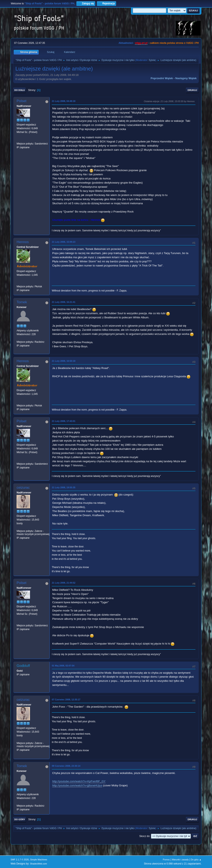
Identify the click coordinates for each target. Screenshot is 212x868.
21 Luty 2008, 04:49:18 (64, 101)
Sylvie (152, 60)
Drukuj (192, 90)
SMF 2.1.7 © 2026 (20, 860)
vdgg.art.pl (141, 43)
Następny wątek (186, 78)
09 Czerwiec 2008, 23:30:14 (66, 766)
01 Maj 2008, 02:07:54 (63, 666)
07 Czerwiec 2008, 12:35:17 (66, 700)
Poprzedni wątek (162, 78)
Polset (21, 101)
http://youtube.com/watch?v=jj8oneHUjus (77, 785)
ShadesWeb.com (39, 864)
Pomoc (166, 860)
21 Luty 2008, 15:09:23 (64, 242)
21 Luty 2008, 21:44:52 (64, 583)
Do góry (20, 819)
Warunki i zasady (180, 860)
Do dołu (20, 90)
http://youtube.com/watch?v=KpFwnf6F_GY (79, 781)
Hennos (23, 242)
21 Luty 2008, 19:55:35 (64, 487)
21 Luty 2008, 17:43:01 (64, 421)
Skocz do (144, 836)
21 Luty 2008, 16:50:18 (64, 361)
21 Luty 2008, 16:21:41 (64, 302)
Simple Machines (39, 860)
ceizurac (23, 488)
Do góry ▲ (196, 860)
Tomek (22, 302)
